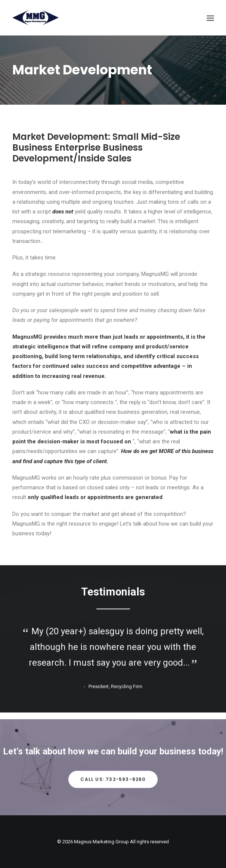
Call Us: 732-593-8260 (113, 779)
